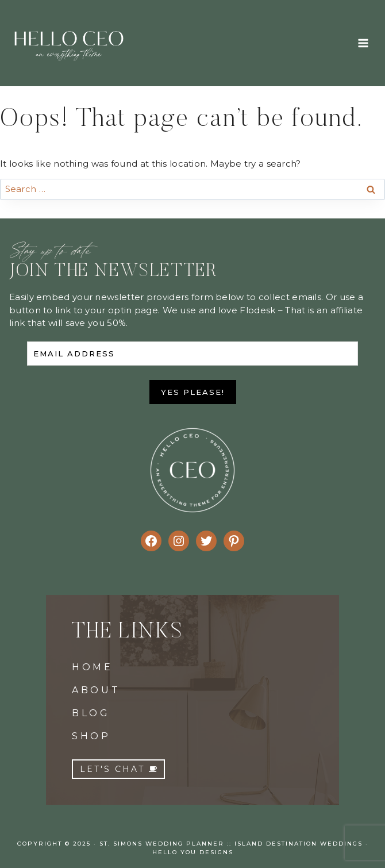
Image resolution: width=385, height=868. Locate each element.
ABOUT (96, 690)
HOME (93, 667)
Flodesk (257, 310)
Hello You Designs (193, 852)
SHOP (91, 736)
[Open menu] (363, 43)
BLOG (91, 713)
